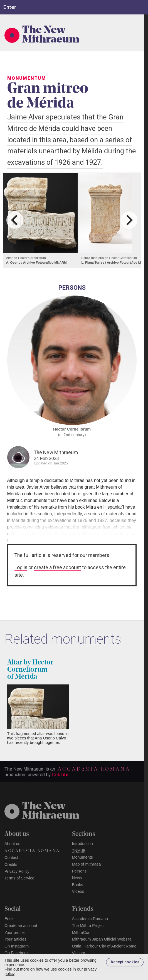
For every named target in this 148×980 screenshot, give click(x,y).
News (77, 878)
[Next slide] (129, 220)
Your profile (14, 932)
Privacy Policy (17, 871)
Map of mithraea (87, 864)
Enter (9, 919)
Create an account (21, 926)
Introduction (82, 844)
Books (78, 885)
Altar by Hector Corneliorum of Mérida (30, 670)
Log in (21, 567)
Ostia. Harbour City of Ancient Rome (104, 946)
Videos (78, 891)
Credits (11, 864)
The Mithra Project (88, 926)
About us (12, 844)
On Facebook (16, 953)
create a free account (57, 567)
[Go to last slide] (15, 220)
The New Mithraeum (51, 35)
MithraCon (81, 932)
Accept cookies (125, 962)
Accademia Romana (94, 769)
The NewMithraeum (51, 811)
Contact (11, 857)
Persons (79, 871)
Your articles (15, 939)
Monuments (82, 857)
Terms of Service (19, 878)
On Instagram (17, 946)
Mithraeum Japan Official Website (102, 939)
